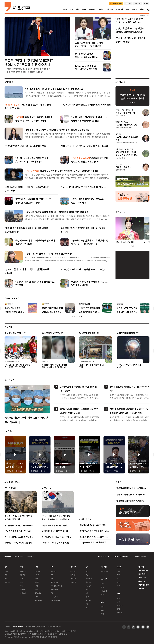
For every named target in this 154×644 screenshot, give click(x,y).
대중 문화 (89, 586)
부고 (103, 614)
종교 (87, 589)
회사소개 (141, 567)
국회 (6, 575)
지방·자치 (73, 575)
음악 (87, 571)
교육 (21, 582)
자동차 (37, 582)
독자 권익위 (142, 574)
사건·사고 (23, 571)
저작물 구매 (142, 578)
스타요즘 (120, 613)
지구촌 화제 (54, 597)
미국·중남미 (54, 589)
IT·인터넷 (38, 593)
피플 (127, 9)
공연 (87, 608)
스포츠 (135, 9)
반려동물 (88, 600)
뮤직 (118, 609)
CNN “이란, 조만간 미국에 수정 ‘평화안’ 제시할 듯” (25, 72)
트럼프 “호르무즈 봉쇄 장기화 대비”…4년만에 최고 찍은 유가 (28, 69)
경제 (78, 9)
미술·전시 (89, 579)
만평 (103, 594)
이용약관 (7, 627)
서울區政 (73, 579)
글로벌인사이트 (55, 600)
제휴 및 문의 (19, 557)
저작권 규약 (142, 581)
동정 (103, 610)
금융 (37, 579)
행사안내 (8, 557)
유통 (37, 586)
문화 (101, 9)
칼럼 (103, 587)
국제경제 (53, 571)
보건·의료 (23, 589)
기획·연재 (109, 9)
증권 (37, 589)
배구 (118, 586)
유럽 (52, 593)
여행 (87, 593)
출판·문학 (89, 582)
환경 (21, 579)
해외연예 (120, 605)
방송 (118, 598)
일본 (52, 579)
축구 (118, 575)
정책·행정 (73, 571)
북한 (6, 579)
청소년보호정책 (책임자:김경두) (36, 627)
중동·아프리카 (55, 582)
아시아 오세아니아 (56, 586)
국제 (84, 9)
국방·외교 (7, 582)
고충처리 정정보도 (144, 585)
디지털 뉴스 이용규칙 (55, 627)
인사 (103, 607)
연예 (142, 9)
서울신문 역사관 (143, 570)
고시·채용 (73, 582)
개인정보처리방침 (18, 627)
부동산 (37, 575)
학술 (87, 575)
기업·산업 (38, 571)
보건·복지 (23, 593)
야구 (118, 571)
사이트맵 (141, 588)
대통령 (7, 571)
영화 (87, 604)
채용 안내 (30, 557)
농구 (118, 582)
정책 (37, 597)
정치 (65, 9)
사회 (71, 9)
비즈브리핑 (39, 600)
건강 (87, 597)
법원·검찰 (23, 575)
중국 (52, 575)
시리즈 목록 (105, 571)
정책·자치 (92, 9)
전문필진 (104, 591)
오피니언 (119, 9)
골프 (118, 579)
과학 (21, 586)
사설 (103, 584)
